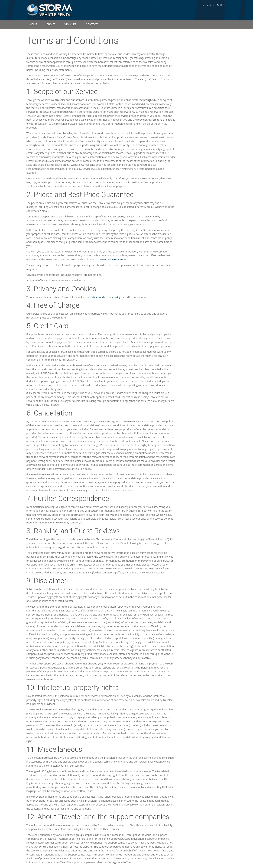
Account (207, 5)
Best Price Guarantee (114, 259)
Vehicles (70, 24)
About (51, 24)
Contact (92, 24)
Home (33, 24)
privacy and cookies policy (105, 297)
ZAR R (220, 5)
